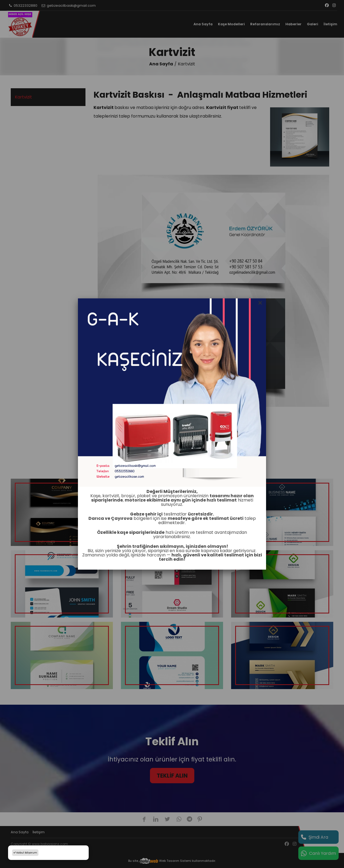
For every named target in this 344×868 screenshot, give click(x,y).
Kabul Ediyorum (25, 853)
